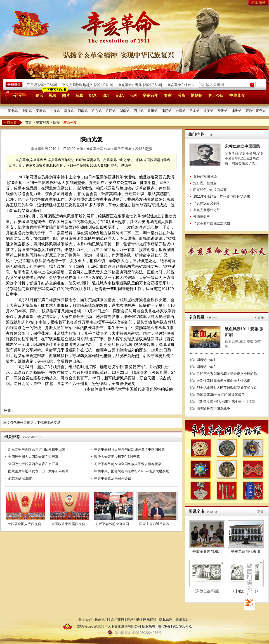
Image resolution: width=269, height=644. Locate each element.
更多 (261, 317)
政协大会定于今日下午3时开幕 (117, 457)
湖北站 (13, 111)
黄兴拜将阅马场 (205, 176)
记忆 (120, 95)
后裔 (181, 95)
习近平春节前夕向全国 (112, 524)
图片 (66, 95)
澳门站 (167, 111)
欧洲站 (223, 111)
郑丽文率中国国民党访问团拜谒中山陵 (37, 449)
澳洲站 (237, 111)
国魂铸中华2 (206, 367)
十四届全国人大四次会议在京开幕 (33, 457)
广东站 (97, 111)
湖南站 (125, 111)
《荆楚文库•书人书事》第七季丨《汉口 (226, 402)
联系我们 (101, 619)
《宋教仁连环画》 (207, 591)
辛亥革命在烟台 (181, 85)
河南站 (83, 111)
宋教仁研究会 (256, 111)
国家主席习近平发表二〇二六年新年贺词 (38, 471)
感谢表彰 (182, 619)
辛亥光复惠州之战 (207, 210)
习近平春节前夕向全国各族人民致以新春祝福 (128, 464)
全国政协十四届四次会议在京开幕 (33, 464)
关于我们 (85, 619)
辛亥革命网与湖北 (207, 551)
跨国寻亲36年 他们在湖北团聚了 (221, 395)
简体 (254, 3)
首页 (15, 95)
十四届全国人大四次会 (24, 524)
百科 (133, 95)
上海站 (27, 111)
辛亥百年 (150, 95)
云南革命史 (202, 217)
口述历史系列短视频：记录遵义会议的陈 (227, 374)
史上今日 (216, 95)
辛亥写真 (43, 123)
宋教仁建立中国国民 (242, 146)
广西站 (111, 111)
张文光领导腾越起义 (79, 85)
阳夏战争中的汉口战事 (210, 190)
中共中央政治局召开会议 (113, 478)
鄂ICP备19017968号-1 (175, 626)
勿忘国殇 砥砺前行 (22, 478)
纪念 (93, 95)
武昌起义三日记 (27, 85)
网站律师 (150, 619)
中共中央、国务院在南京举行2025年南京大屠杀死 (132, 471)
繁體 (262, 3)
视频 (53, 95)
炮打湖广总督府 (205, 183)
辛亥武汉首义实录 (207, 203)
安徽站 (41, 111)
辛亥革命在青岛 (131, 85)
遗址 (106, 95)
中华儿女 (237, 95)
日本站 (195, 111)
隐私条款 (166, 619)
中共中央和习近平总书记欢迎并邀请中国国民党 (129, 449)
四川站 (139, 111)
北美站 (209, 111)
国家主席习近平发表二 (156, 524)
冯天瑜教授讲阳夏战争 (213, 409)
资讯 (39, 95)
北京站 (55, 111)
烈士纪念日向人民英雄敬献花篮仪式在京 (227, 388)
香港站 (153, 111)
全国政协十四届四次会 (68, 524)
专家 (168, 95)
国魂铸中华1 (206, 360)
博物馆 (197, 95)
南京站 (69, 111)
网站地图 (134, 619)
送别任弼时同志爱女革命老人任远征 (223, 381)
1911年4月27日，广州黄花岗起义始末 (222, 197)
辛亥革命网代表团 (246, 551)
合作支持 (117, 619)
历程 (56, 123)
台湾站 (181, 111)
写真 (79, 95)
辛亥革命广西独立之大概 (212, 223)
